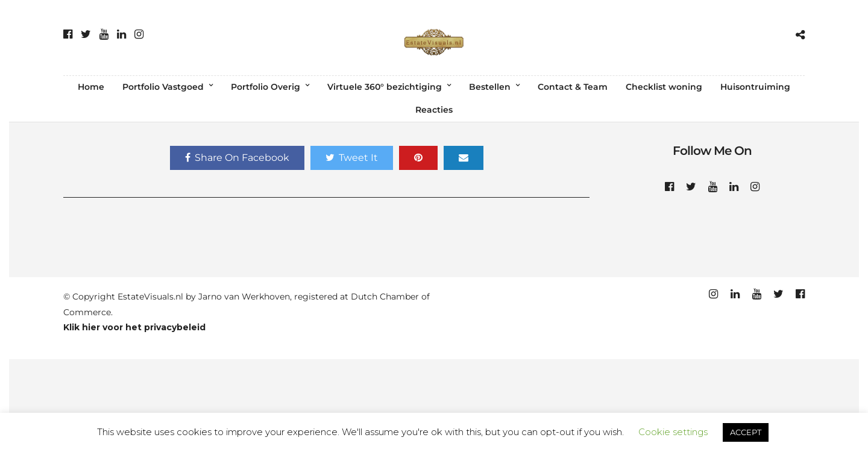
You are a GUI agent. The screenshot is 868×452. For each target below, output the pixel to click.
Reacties (434, 110)
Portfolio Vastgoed (163, 87)
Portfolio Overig (266, 87)
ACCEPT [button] (746, 432)
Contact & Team (573, 87)
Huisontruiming (755, 87)
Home (91, 87)
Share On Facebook (237, 158)
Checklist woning (664, 87)
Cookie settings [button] (673, 432)
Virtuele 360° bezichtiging (385, 87)
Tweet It (352, 158)
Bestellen (490, 87)
